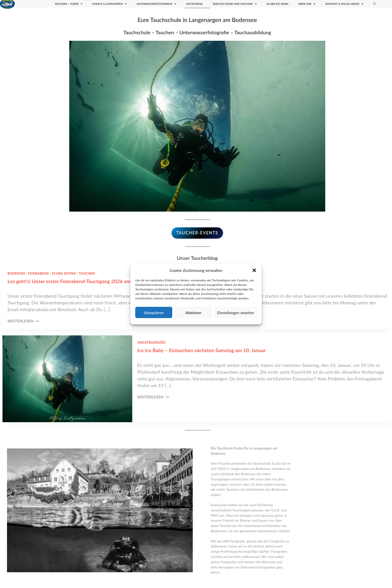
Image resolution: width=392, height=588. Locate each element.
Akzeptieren (154, 312)
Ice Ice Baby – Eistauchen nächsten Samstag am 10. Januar (201, 350)
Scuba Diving (64, 273)
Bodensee (16, 273)
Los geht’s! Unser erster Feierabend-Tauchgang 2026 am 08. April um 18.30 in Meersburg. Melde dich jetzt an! (128, 281)
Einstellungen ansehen (236, 312)
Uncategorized (151, 343)
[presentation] (67, 379)
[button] (254, 270)
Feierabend (39, 273)
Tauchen (87, 273)
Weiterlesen (23, 321)
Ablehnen (193, 312)
